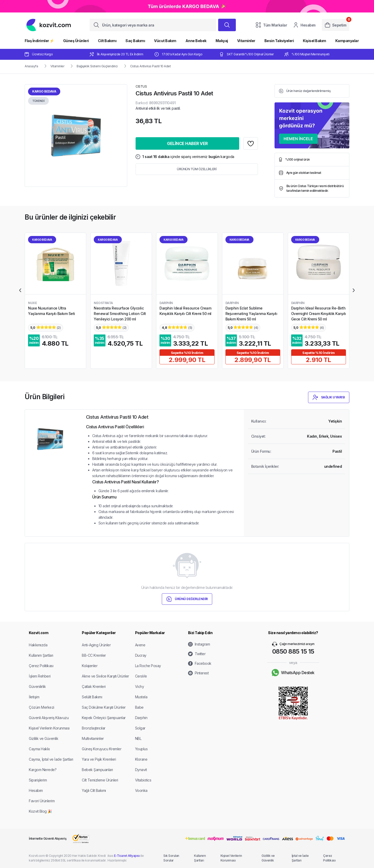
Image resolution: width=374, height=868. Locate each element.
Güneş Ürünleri (76, 41)
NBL (138, 738)
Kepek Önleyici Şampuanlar (104, 718)
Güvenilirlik (37, 686)
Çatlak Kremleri (94, 686)
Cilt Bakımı (107, 41)
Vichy (140, 686)
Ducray (141, 655)
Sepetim (336, 25)
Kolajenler (90, 666)
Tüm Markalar (271, 25)
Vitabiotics (143, 780)
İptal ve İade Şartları (300, 858)
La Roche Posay (148, 666)
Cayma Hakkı (39, 749)
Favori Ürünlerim (42, 801)
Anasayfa (31, 66)
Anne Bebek (196, 41)
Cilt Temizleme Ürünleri (100, 780)
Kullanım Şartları (41, 655)
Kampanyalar (347, 41)
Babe (139, 707)
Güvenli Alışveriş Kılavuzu (49, 718)
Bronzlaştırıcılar (94, 728)
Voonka (141, 790)
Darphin (141, 718)
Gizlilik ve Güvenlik (44, 738)
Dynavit (141, 770)
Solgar (140, 728)
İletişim (34, 697)
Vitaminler (246, 41)
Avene (140, 645)
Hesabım (304, 25)
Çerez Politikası (41, 666)
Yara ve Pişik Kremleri (99, 759)
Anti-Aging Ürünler (96, 645)
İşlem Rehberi (40, 676)
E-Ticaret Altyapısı (127, 856)
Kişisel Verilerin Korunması (49, 728)
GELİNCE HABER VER (187, 143)
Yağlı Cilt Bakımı (94, 790)
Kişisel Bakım (315, 41)
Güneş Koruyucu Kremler (102, 749)
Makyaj (222, 41)
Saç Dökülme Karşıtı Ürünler (104, 707)
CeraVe (141, 676)
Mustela (141, 697)
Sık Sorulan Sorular (171, 858)
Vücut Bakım (165, 41)
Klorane (141, 759)
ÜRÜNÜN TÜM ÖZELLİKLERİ (197, 169)
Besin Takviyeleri (279, 41)
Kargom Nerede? (43, 770)
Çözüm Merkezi (42, 707)
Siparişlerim (38, 780)
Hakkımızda (38, 645)
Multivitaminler (93, 738)
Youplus (141, 749)
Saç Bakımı (135, 41)
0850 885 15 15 (293, 651)
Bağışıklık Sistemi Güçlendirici (97, 66)
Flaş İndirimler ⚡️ (39, 41)
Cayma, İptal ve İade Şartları (51, 759)
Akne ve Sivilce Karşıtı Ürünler (105, 676)
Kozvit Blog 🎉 (40, 811)
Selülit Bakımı (92, 697)
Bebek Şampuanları (97, 770)
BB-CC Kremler (94, 655)
